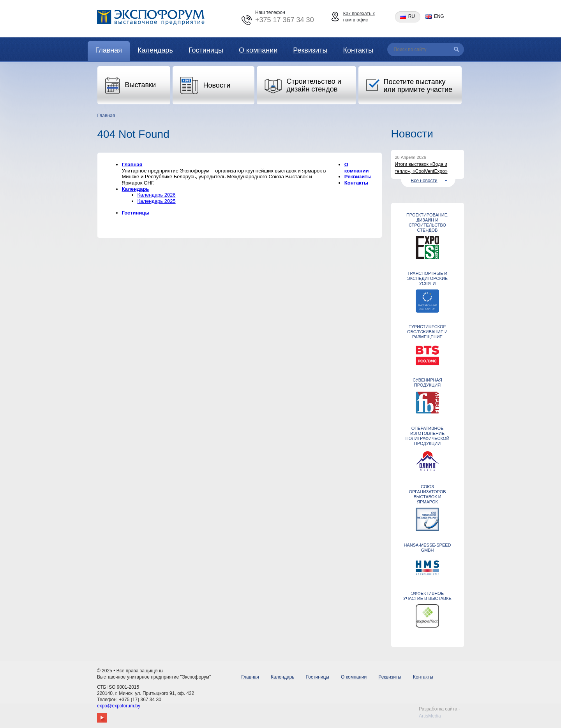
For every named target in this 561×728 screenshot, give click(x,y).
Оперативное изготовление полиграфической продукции (428, 436)
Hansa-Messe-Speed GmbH (427, 548)
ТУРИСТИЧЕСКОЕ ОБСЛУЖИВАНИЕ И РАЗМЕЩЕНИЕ (427, 332)
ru (412, 17)
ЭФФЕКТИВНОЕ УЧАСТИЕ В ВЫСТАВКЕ (427, 596)
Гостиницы (206, 50)
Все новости (424, 181)
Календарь (155, 50)
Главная (109, 50)
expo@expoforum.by (119, 706)
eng (439, 17)
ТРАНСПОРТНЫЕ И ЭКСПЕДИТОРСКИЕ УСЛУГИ (427, 278)
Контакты (358, 50)
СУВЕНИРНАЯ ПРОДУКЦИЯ (427, 382)
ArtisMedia (430, 716)
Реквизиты (310, 50)
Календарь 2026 (157, 195)
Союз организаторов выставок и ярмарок (427, 494)
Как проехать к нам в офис (359, 17)
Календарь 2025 (157, 201)
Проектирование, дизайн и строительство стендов (427, 222)
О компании (258, 50)
